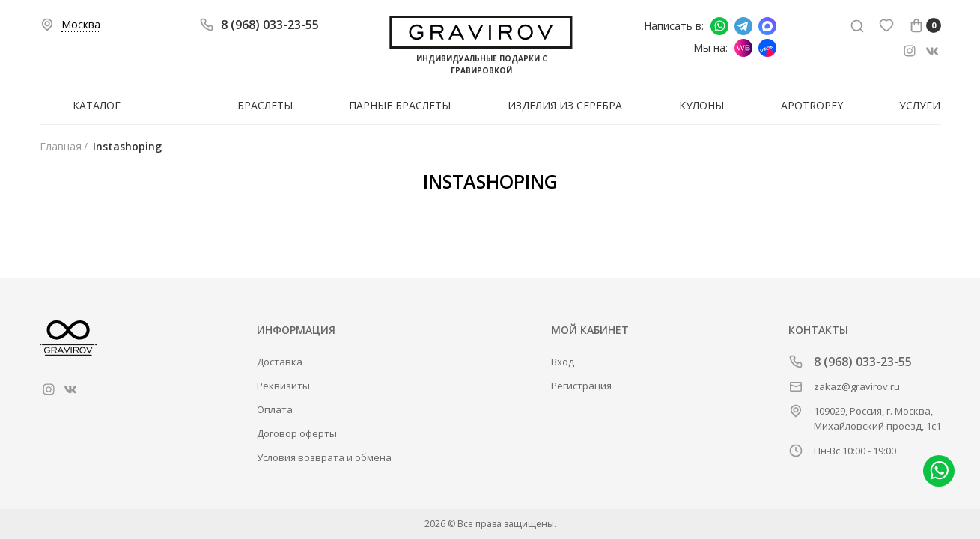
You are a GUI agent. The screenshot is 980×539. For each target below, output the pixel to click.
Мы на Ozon (767, 48)
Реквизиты (283, 386)
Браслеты (265, 105)
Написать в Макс (767, 26)
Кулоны (701, 105)
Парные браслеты (400, 105)
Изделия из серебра (565, 105)
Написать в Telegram (743, 26)
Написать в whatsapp (719, 26)
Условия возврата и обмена (324, 457)
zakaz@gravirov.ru (857, 386)
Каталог (97, 105)
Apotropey (812, 105)
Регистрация (581, 386)
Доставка (280, 362)
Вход (563, 362)
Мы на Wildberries (743, 48)
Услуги (920, 105)
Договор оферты (297, 433)
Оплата (275, 409)
